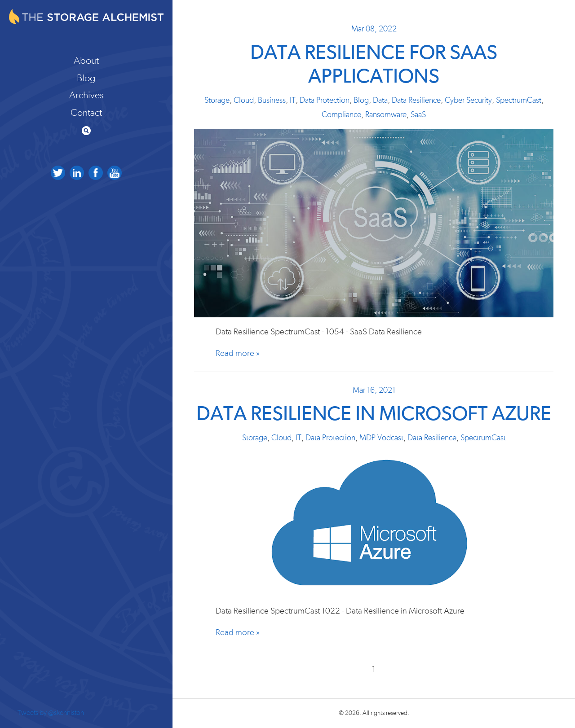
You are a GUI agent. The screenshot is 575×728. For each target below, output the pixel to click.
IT (293, 101)
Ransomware (386, 115)
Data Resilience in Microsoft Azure (374, 414)
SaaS (418, 115)
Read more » (238, 353)
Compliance (341, 115)
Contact (86, 113)
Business (272, 101)
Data (380, 101)
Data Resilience (416, 101)
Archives (86, 95)
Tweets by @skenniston (51, 713)
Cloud (244, 101)
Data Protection (325, 101)
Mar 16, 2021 (374, 390)
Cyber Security (468, 101)
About (86, 61)
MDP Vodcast (381, 438)
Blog (86, 78)
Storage (217, 101)
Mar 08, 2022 (374, 29)
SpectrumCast (519, 101)
